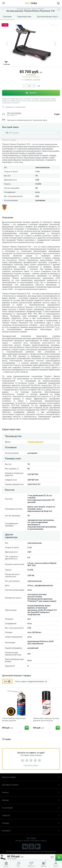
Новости (31, 815)
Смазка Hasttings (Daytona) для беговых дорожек (14, 719)
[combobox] (7, 133)
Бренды (31, 800)
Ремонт (31, 792)
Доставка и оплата (31, 785)
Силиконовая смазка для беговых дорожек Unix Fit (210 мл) (46, 719)
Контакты (31, 831)
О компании (31, 808)
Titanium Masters (35, 442)
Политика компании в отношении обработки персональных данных (31, 851)
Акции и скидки (31, 777)
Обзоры (31, 823)
